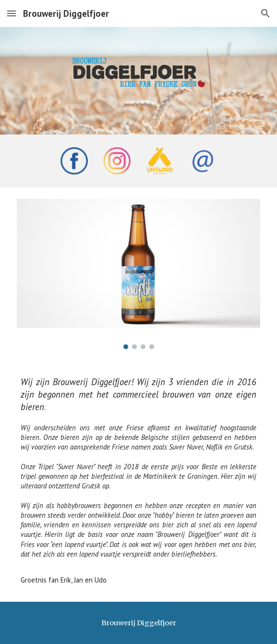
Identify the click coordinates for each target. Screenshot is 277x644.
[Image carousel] (138, 274)
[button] (12, 13)
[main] (138, 481)
